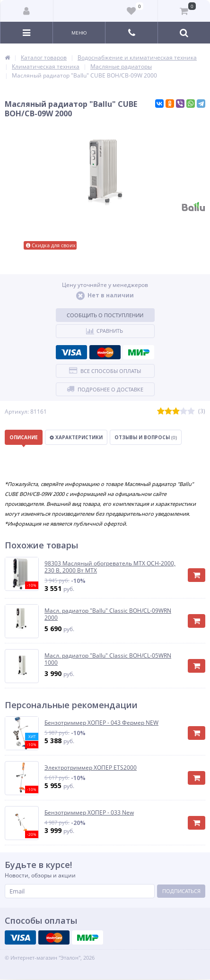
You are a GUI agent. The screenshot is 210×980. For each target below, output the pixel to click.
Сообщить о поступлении (105, 315)
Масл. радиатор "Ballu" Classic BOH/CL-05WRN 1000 (108, 659)
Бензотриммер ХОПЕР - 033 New (89, 813)
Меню (79, 33)
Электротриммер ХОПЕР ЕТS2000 (91, 768)
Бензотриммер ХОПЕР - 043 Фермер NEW (101, 723)
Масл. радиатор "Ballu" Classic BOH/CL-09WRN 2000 (108, 614)
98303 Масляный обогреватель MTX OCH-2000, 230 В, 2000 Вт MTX (110, 567)
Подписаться (181, 891)
